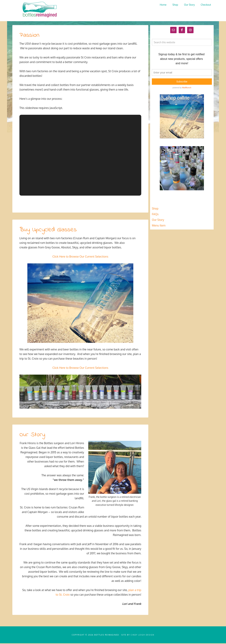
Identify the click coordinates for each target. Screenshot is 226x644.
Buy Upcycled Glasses (49, 230)
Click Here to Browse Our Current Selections (80, 257)
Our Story (33, 435)
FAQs (155, 215)
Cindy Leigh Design (142, 636)
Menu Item (159, 226)
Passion (30, 36)
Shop (155, 209)
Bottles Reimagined (39, 10)
